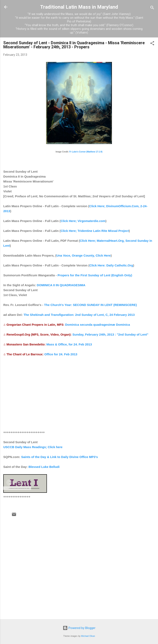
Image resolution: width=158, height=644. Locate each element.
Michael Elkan (88, 636)
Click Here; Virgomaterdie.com (83, 221)
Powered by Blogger (79, 628)
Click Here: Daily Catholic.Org (111, 265)
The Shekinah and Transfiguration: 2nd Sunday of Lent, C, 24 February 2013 (79, 315)
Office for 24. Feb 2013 (61, 354)
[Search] (152, 8)
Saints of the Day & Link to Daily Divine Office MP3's (60, 457)
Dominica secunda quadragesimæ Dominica (97, 325)
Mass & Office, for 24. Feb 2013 (69, 344)
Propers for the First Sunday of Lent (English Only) (95, 275)
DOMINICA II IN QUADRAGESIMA (61, 285)
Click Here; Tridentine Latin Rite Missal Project (95, 231)
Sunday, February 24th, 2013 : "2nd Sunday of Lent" (110, 334)
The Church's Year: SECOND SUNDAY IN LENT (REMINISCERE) (90, 305)
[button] (152, 44)
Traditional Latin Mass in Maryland (79, 7)
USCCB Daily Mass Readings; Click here (33, 447)
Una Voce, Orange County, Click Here (84, 255)
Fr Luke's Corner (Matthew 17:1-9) (86, 152)
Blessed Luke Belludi (44, 467)
